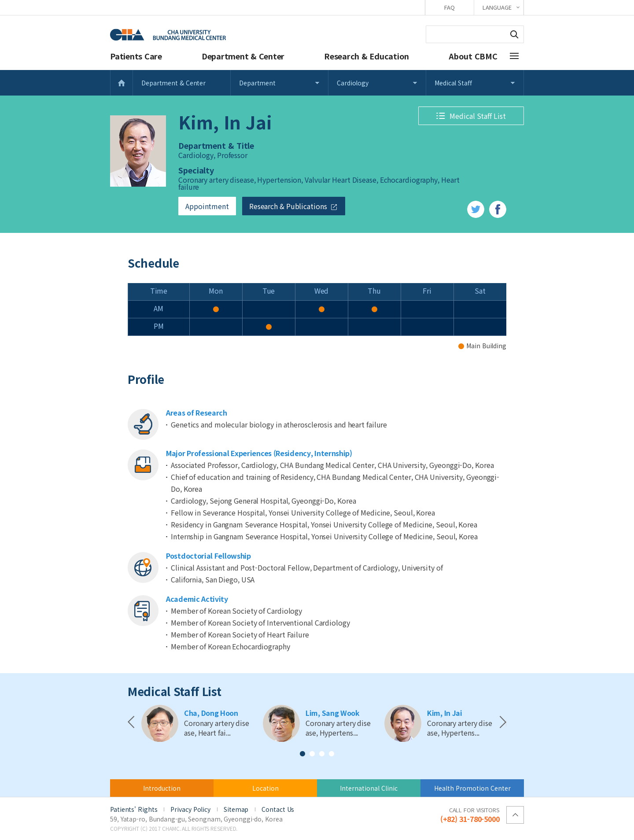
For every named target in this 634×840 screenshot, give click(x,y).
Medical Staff (453, 83)
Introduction (162, 788)
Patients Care (136, 56)
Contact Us (278, 809)
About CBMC (473, 56)
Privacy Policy (190, 809)
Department (257, 83)
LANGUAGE (497, 7)
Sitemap (236, 809)
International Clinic (369, 788)
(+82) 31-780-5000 (470, 814)
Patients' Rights (134, 809)
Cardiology (353, 83)
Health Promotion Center (472, 788)
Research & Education (367, 56)
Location (265, 788)
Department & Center (243, 56)
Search (514, 34)
